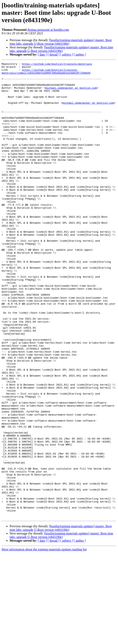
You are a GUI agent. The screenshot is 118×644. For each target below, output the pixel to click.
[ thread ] (53, 54)
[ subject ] (67, 54)
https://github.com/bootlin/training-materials (57, 64)
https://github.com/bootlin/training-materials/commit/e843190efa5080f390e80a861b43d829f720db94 (46, 73)
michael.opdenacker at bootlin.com (71, 93)
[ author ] (80, 54)
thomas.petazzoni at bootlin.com (48, 30)
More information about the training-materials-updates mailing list (44, 641)
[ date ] (42, 54)
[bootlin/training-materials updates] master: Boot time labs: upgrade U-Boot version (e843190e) (61, 42)
